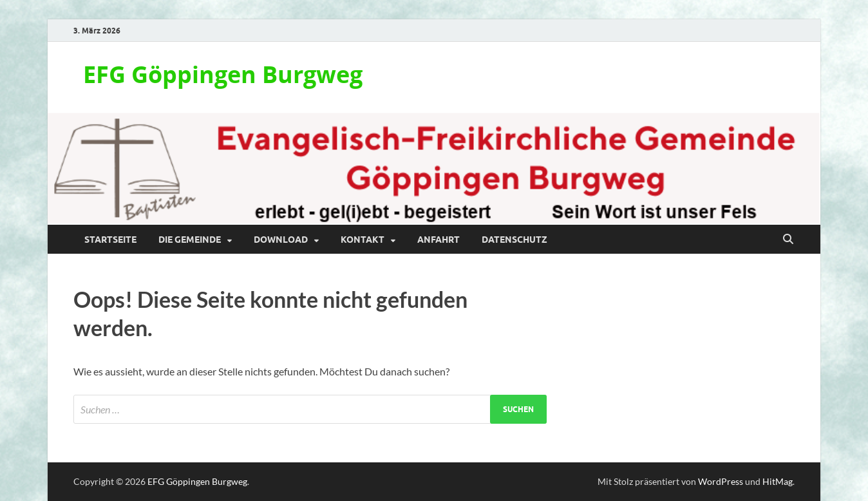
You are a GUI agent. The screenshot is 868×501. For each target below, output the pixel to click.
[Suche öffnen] (788, 240)
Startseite (110, 240)
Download (281, 240)
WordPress (721, 481)
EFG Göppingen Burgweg (223, 74)
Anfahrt (439, 240)
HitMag (778, 481)
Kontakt (363, 240)
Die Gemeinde (190, 240)
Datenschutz (514, 240)
